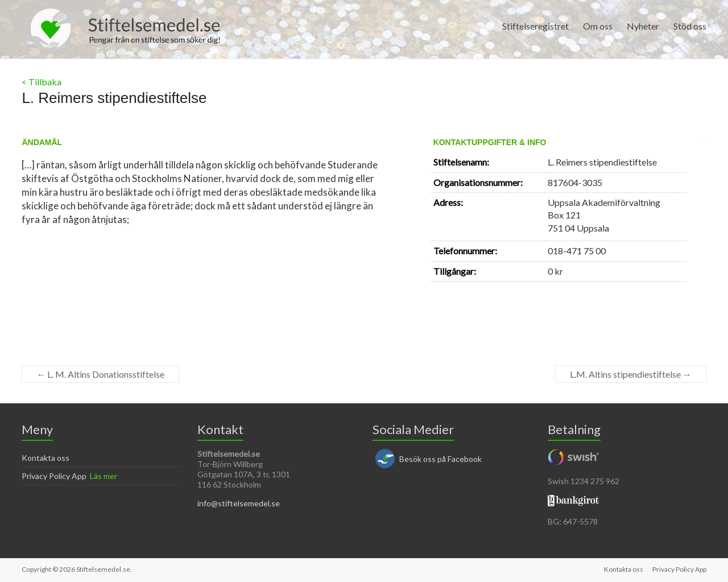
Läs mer (104, 476)
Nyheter (643, 26)
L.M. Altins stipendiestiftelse (631, 374)
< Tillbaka (42, 82)
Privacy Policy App (54, 476)
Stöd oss (690, 26)
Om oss (598, 26)
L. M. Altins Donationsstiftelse (100, 374)
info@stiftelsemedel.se (239, 503)
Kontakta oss (45, 458)
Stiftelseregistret (535, 26)
